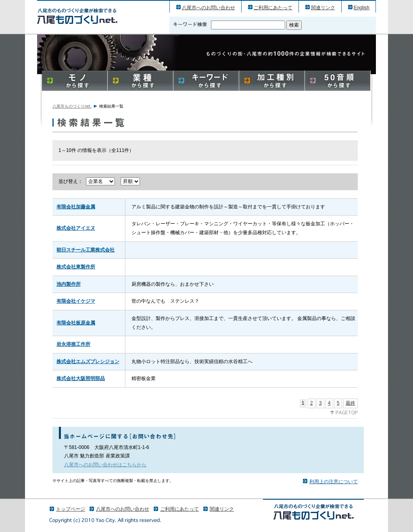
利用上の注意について (334, 482)
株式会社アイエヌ (76, 228)
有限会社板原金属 (76, 323)
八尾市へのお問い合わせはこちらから (105, 465)
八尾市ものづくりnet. (72, 106)
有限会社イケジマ (76, 301)
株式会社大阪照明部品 (81, 378)
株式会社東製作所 (76, 267)
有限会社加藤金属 (76, 207)
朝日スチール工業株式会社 (86, 250)
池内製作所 (69, 284)
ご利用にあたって (273, 8)
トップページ (71, 509)
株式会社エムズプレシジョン (88, 362)
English (362, 8)
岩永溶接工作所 (73, 344)
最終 (350, 403)
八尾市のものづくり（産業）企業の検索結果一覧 (77, 16)
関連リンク (323, 8)
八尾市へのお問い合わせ (209, 8)
